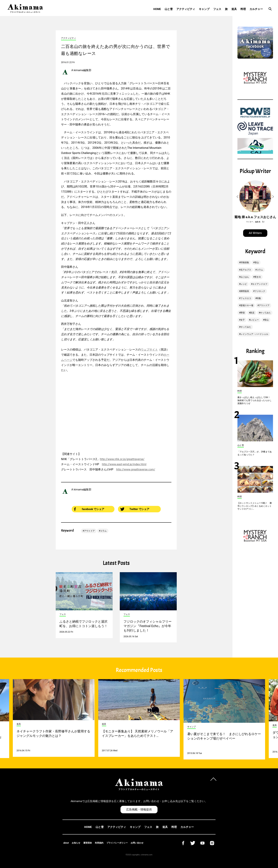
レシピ (244, 284)
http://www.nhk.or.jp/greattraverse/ (122, 459)
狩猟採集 (245, 262)
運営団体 (88, 843)
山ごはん (245, 277)
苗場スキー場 (247, 305)
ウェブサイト (149, 350)
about (66, 843)
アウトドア (89, 531)
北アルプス (246, 270)
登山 (257, 262)
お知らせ (76, 843)
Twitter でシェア (135, 509)
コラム (103, 531)
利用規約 (99, 843)
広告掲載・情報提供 (139, 809)
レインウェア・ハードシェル (254, 334)
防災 (252, 313)
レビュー (255, 320)
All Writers (255, 233)
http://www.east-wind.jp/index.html (124, 464)
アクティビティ (186, 9)
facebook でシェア (89, 509)
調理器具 (245, 291)
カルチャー (256, 9)
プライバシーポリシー (117, 843)
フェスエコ (246, 298)
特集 (259, 298)
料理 (243, 9)
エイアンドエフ (260, 284)
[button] (238, 197)
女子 (243, 320)
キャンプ (204, 9)
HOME (157, 9)
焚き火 (258, 277)
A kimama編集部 (81, 70)
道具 (234, 9)
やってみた (265, 313)
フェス (217, 9)
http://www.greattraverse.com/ (136, 469)
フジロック (260, 291)
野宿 (243, 313)
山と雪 (169, 9)
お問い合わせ (137, 843)
